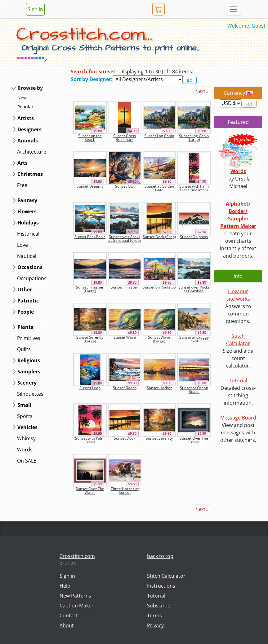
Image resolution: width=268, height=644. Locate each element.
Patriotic (28, 301)
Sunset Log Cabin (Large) (194, 138)
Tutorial (238, 381)
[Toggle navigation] (233, 9)
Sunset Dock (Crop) (159, 237)
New (22, 98)
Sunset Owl (125, 186)
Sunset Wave (125, 337)
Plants (25, 327)
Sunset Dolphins (194, 237)
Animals (28, 141)
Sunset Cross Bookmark (125, 138)
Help (65, 586)
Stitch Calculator (166, 576)
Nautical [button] (27, 256)
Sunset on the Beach (90, 138)
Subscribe (159, 606)
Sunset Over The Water (90, 491)
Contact (69, 616)
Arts (22, 163)
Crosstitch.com (77, 556)
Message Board (238, 418)
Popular (25, 107)
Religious (29, 360)
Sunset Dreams (90, 186)
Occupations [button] (32, 278)
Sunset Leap (90, 388)
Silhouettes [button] (30, 394)
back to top (160, 556)
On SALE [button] (27, 461)
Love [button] (22, 245)
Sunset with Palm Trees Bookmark (194, 188)
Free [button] (22, 185)
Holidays (28, 223)
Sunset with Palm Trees (90, 440)
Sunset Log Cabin (159, 136)
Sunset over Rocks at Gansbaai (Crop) (125, 239)
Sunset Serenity (159, 438)
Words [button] (25, 450)
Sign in (35, 9)
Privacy (155, 625)
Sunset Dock (125, 438)
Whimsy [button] (26, 438)
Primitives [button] (29, 338)
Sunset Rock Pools (90, 237)
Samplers (29, 372)
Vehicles (27, 427)
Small (24, 405)
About (67, 625)
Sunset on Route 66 (159, 287)
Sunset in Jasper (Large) (90, 289)
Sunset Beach (125, 388)
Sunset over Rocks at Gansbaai (194, 289)
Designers (29, 129)
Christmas (30, 174)
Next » (202, 91)
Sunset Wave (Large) (159, 339)
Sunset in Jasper (125, 287)
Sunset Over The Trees (194, 440)
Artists (26, 118)
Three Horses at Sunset (125, 491)
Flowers (27, 211)
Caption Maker (77, 606)
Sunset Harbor (159, 388)
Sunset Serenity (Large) (90, 339)
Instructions (161, 586)
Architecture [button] (32, 152)
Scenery (27, 383)
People (26, 312)
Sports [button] (25, 416)
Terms (154, 616)
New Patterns (75, 596)
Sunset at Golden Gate (159, 188)
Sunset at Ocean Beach (194, 390)
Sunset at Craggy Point (194, 339)
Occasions (30, 267)
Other (25, 289)
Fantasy (27, 200)
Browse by (30, 88)
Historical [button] (28, 234)
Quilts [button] (24, 349)
